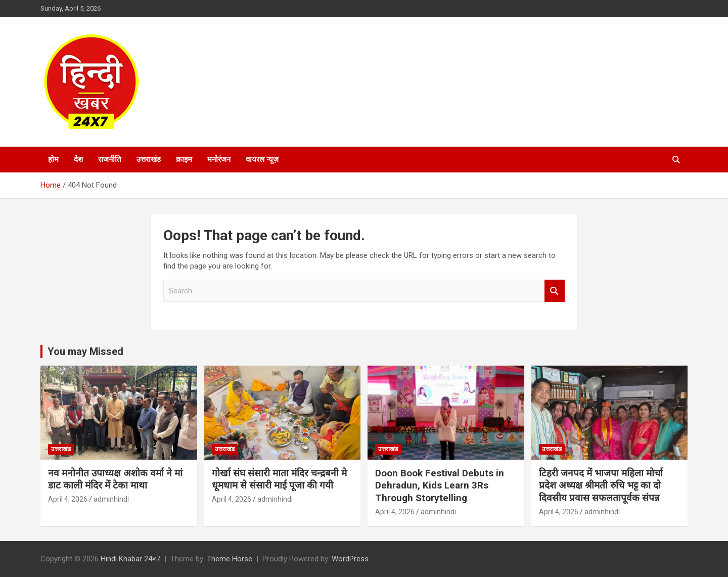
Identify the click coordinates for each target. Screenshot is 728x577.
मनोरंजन (219, 159)
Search (555, 291)
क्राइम (184, 159)
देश (78, 159)
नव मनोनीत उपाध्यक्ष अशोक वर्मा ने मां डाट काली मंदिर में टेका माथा (115, 479)
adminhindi (111, 499)
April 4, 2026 (68, 499)
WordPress (350, 559)
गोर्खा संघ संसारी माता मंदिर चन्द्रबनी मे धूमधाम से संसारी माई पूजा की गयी (279, 479)
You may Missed (85, 351)
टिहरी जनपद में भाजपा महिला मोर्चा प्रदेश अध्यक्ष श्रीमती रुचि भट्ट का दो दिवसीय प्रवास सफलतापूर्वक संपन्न (601, 485)
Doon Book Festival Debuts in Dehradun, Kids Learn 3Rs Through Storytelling (440, 485)
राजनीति (110, 159)
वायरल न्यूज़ (262, 159)
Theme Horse (230, 559)
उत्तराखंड (149, 159)
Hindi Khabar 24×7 (130, 559)
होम (53, 159)
